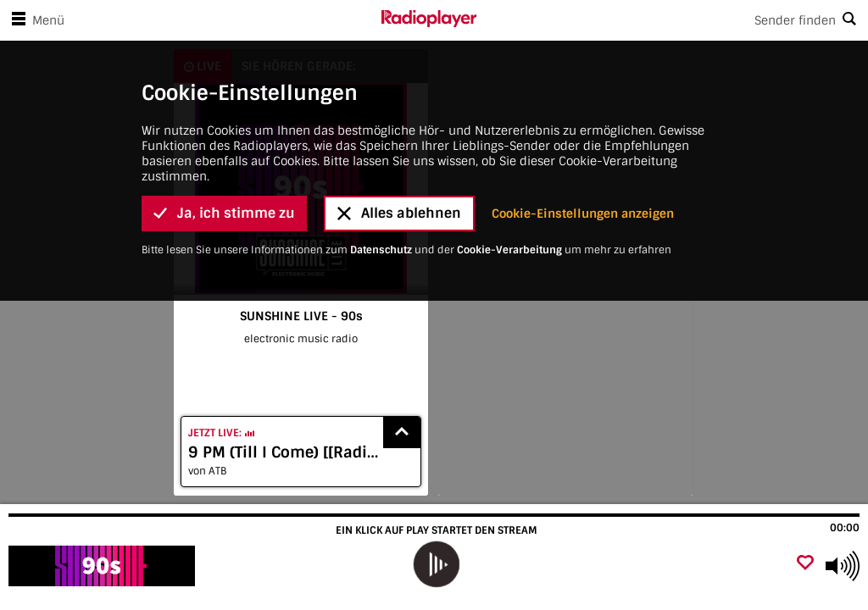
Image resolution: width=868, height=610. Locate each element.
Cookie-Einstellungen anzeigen (583, 51)
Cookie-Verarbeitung (509, 87)
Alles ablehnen (399, 51)
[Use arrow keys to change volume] (843, 566)
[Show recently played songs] (402, 433)
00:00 (845, 528)
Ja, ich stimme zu (224, 51)
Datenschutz (381, 87)
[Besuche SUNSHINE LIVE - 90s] (104, 566)
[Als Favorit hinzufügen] (805, 564)
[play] (436, 564)
